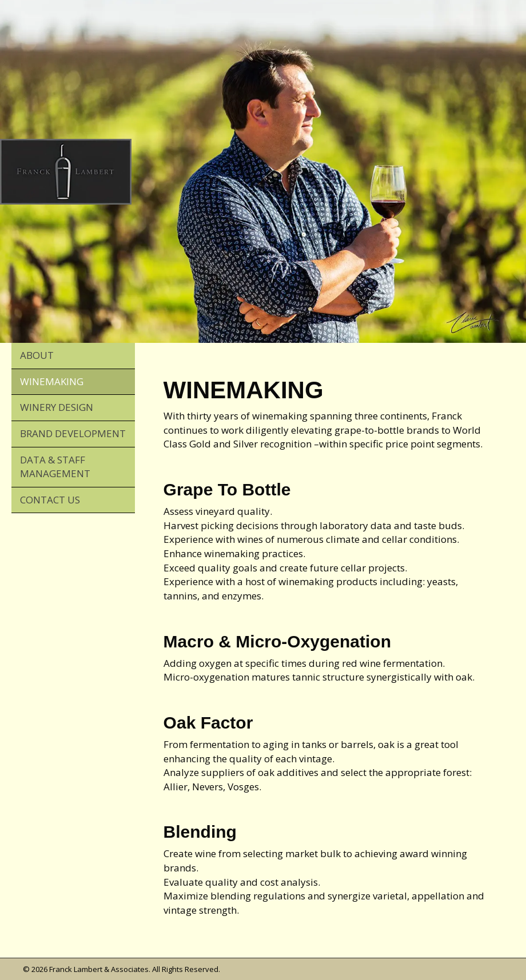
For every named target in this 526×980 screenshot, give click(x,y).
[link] (73, 356)
